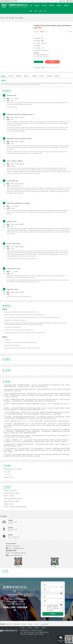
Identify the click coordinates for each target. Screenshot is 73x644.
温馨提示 (29, 76)
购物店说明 (9, 624)
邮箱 (45, 601)
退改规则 (54, 76)
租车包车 (32, 624)
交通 (41, 11)
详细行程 (12, 76)
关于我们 (63, 1)
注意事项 (37, 76)
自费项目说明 (17, 624)
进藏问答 (52, 5)
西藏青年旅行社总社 (35, 634)
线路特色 (4, 76)
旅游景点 (59, 5)
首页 (31, 5)
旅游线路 (37, 5)
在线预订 (53, 62)
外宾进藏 (12, 18)
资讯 (36, 11)
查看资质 (46, 632)
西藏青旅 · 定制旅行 (41, 68)
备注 (45, 605)
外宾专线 (44, 5)
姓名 (45, 585)
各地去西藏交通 (47, 624)
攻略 (31, 11)
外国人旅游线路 (19, 18)
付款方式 (44, 628)
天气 (45, 11)
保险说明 (62, 76)
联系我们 (70, 1)
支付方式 (38, 624)
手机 (45, 596)
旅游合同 (25, 624)
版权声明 (37, 628)
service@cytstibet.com (18, 548)
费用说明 (20, 76)
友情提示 (45, 76)
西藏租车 (66, 5)
